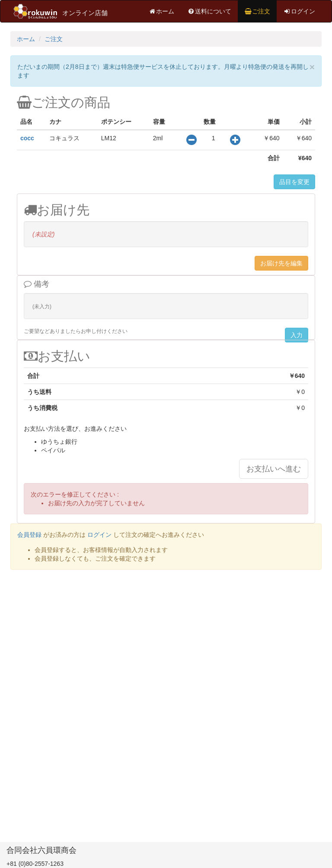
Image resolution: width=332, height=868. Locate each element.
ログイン (299, 11)
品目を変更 (294, 182)
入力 (297, 335)
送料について (209, 11)
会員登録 (29, 535)
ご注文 (257, 11)
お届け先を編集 (281, 263)
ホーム (161, 11)
